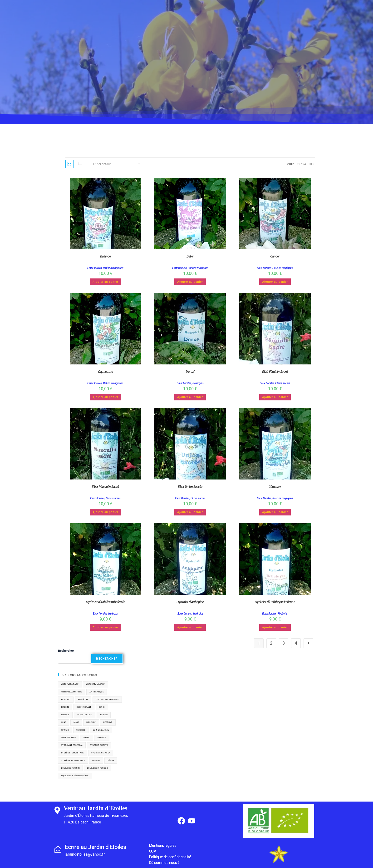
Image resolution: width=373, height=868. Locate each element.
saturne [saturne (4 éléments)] (81, 730)
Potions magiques (113, 268)
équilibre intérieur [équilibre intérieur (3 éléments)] (97, 768)
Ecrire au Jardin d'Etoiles (95, 847)
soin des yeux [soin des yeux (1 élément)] (69, 738)
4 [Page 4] (296, 643)
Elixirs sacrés (283, 383)
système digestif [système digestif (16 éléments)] (99, 745)
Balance (106, 256)
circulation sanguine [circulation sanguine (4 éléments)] (107, 699)
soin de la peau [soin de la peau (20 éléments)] (101, 730)
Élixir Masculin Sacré (105, 487)
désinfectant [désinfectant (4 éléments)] (84, 707)
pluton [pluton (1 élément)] (65, 730)
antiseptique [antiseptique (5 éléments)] (97, 692)
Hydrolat (113, 614)
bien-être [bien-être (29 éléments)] (83, 699)
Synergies (198, 383)
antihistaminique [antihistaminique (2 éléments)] (96, 684)
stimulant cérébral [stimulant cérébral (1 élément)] (72, 745)
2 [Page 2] (271, 643)
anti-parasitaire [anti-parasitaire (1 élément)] (70, 684)
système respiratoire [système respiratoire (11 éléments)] (73, 760)
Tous (312, 164)
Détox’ (190, 372)
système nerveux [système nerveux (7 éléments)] (101, 753)
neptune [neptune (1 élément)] (108, 722)
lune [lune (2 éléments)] (64, 722)
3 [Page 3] (284, 643)
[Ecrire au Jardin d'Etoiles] (58, 850)
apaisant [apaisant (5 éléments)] (66, 699)
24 (304, 164)
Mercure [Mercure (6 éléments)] (91, 722)
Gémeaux (275, 487)
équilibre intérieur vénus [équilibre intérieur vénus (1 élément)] (75, 776)
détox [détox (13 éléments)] (102, 707)
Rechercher (66, 651)
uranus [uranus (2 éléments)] (96, 760)
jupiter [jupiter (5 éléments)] (104, 715)
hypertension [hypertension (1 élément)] (85, 715)
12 (298, 164)
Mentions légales (163, 845)
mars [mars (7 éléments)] (76, 722)
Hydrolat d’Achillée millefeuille (105, 602)
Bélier (190, 256)
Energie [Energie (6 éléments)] (65, 715)
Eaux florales (95, 268)
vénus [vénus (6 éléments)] (111, 760)
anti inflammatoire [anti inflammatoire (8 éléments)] (72, 692)
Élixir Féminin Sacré (275, 372)
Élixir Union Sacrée (190, 487)
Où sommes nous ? (164, 863)
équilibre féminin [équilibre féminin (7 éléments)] (70, 768)
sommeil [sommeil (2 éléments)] (102, 738)
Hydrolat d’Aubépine (190, 602)
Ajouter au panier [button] (105, 282)
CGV (152, 851)
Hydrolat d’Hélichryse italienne (275, 602)
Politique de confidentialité (170, 857)
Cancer (275, 256)
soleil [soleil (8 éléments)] (87, 738)
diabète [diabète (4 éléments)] (65, 707)
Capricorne (105, 372)
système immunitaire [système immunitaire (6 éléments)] (73, 753)
